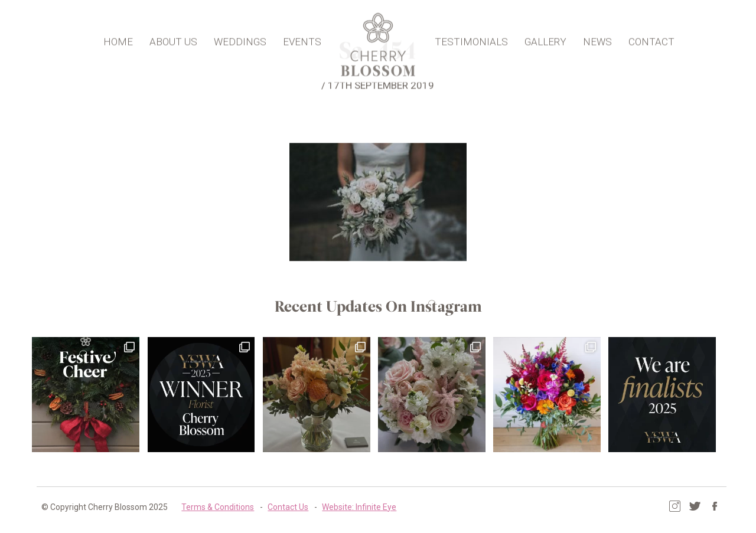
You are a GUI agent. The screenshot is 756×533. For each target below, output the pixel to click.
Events (303, 39)
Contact (650, 39)
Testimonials (470, 39)
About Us (175, 39)
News (596, 39)
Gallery (544, 39)
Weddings (241, 39)
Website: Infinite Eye (353, 506)
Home (119, 39)
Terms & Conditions (212, 506)
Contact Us (282, 506)
